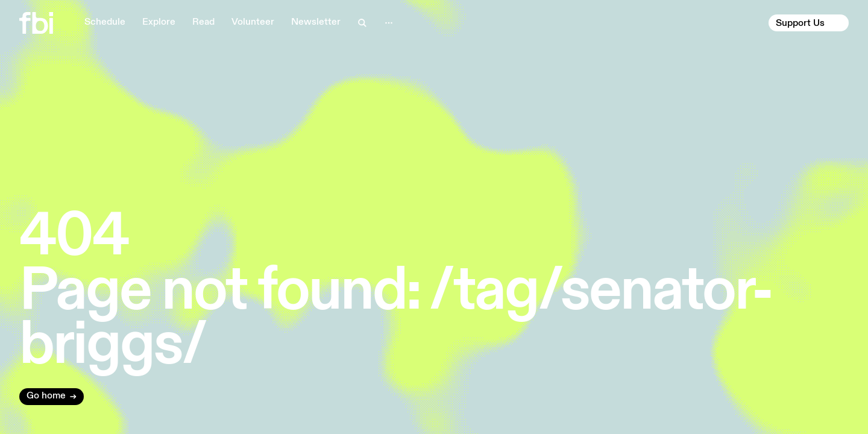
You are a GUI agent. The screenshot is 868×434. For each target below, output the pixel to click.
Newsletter (316, 22)
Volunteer (253, 22)
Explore (159, 22)
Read (203, 22)
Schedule (105, 22)
